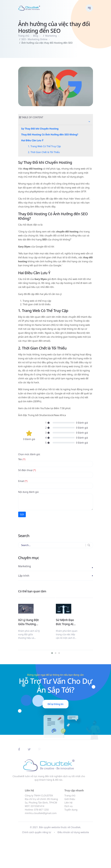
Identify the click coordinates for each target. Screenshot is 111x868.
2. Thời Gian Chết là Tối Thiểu (44, 152)
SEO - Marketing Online (34, 39)
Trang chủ (24, 36)
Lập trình (24, 576)
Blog (36, 36)
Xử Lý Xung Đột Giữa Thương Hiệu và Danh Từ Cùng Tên (28, 622)
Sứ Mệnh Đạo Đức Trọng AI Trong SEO (65, 622)
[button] (89, 122)
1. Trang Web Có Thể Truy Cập (44, 146)
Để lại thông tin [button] (55, 704)
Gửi (22, 514)
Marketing (51, 36)
